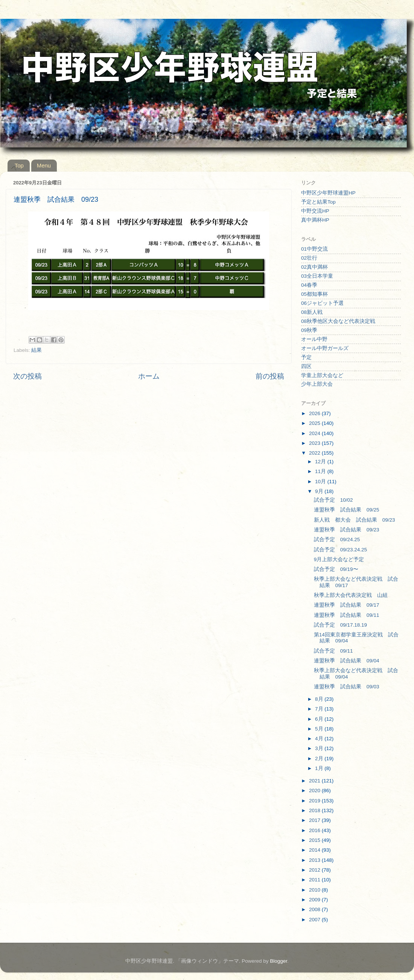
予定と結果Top (318, 202)
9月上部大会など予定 (339, 559)
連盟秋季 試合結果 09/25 (347, 510)
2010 (315, 890)
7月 (320, 709)
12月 (321, 462)
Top (19, 165)
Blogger (279, 961)
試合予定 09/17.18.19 (340, 625)
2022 (315, 453)
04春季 (309, 285)
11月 (321, 471)
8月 (320, 699)
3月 (320, 748)
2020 (315, 791)
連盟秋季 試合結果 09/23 (347, 530)
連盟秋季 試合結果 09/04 (347, 661)
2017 (315, 820)
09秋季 (309, 330)
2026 (315, 413)
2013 (315, 860)
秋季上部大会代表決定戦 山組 (351, 595)
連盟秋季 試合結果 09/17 (347, 605)
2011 (315, 880)
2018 (315, 810)
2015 (315, 840)
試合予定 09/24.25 (337, 539)
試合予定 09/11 (333, 651)
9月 (320, 491)
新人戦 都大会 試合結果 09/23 (355, 520)
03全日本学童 (317, 276)
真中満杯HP (315, 220)
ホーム (149, 376)
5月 (320, 729)
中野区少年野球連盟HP (328, 193)
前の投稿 (270, 376)
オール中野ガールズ (325, 348)
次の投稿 (27, 376)
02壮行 (309, 258)
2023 (315, 443)
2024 (315, 433)
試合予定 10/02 (333, 500)
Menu (44, 165)
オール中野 (314, 339)
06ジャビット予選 (322, 303)
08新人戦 (312, 312)
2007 (315, 920)
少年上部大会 (317, 384)
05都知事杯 (314, 294)
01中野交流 (314, 249)
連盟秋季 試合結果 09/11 (347, 615)
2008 (315, 909)
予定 (306, 357)
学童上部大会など (322, 375)
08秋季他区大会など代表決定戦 (338, 321)
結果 (37, 350)
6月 (320, 719)
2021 (315, 781)
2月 (320, 759)
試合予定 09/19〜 (336, 569)
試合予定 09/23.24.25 (340, 550)
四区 (306, 366)
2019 (315, 801)
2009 (315, 900)
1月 (320, 768)
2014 (315, 850)
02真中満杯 (314, 267)
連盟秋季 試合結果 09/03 (347, 687)
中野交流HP (315, 211)
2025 (315, 423)
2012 (315, 870)
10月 (321, 482)
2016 (315, 830)
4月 (320, 739)
